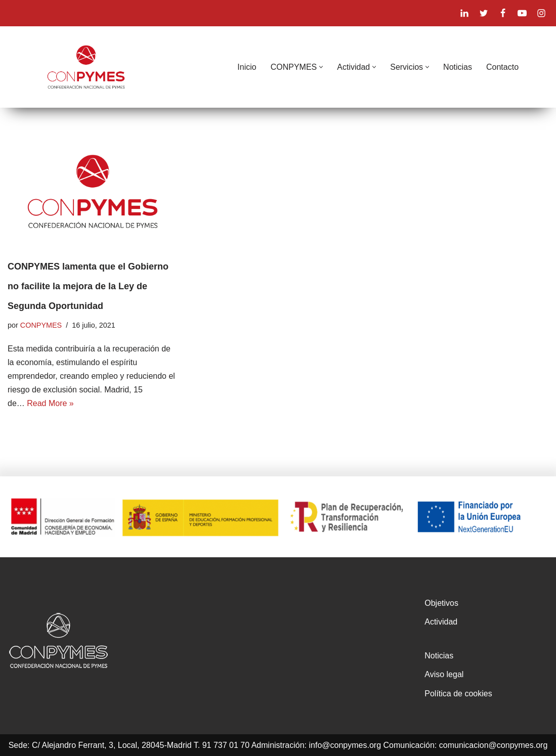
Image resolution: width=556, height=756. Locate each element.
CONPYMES (41, 325)
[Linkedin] (464, 13)
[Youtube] (522, 13)
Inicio (247, 67)
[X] (484, 13)
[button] (321, 67)
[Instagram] (541, 13)
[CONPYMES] (86, 67)
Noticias (458, 67)
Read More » (50, 403)
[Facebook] (503, 13)
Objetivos (441, 603)
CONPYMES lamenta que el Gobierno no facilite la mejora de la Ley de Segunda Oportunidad (88, 286)
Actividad (441, 622)
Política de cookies (458, 694)
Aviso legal (444, 674)
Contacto (502, 67)
